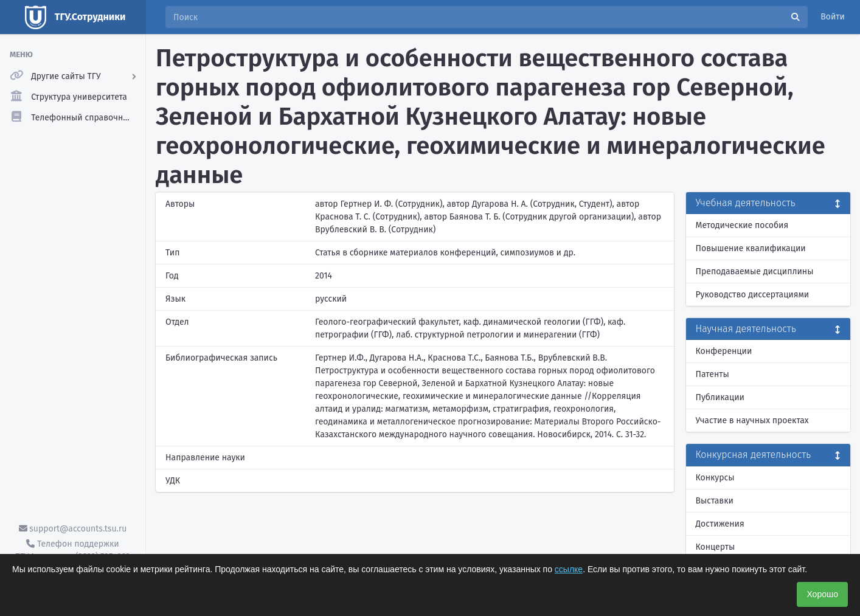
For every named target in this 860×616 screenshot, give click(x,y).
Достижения (720, 524)
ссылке (569, 569)
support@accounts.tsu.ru (73, 529)
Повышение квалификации (751, 248)
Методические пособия (742, 225)
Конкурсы (715, 478)
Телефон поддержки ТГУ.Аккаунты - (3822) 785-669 (72, 550)
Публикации (720, 397)
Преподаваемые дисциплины (755, 272)
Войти (833, 17)
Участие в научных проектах (752, 420)
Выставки (715, 501)
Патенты (713, 374)
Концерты (716, 547)
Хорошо (822, 594)
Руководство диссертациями (753, 295)
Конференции (724, 351)
